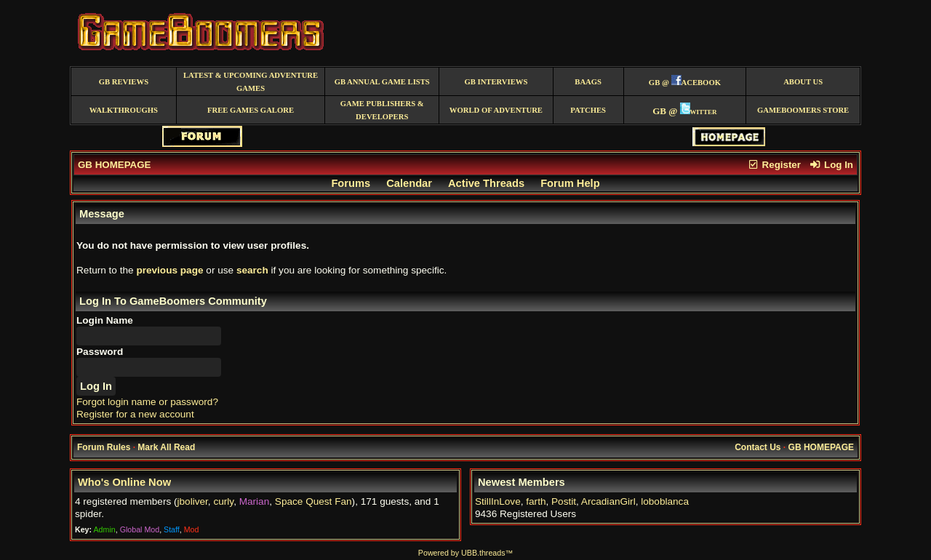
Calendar (409, 183)
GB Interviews (496, 82)
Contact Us (758, 447)
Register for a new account (135, 414)
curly (223, 501)
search (252, 270)
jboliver (193, 501)
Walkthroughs (124, 110)
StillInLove (498, 501)
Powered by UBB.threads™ (465, 553)
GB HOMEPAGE (114, 165)
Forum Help (570, 183)
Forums (351, 183)
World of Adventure (496, 110)
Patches (588, 110)
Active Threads (486, 183)
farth (536, 501)
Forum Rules (104, 447)
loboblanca (665, 501)
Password (100, 352)
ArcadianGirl (608, 501)
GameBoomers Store (803, 110)
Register (774, 165)
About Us (803, 82)
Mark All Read (166, 447)
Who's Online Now (124, 482)
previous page (169, 270)
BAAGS (588, 82)
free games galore (251, 110)
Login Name (105, 320)
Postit (564, 501)
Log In (831, 165)
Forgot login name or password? (147, 402)
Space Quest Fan (313, 501)
